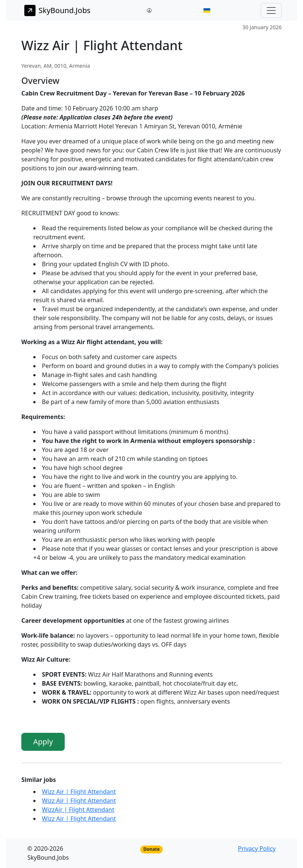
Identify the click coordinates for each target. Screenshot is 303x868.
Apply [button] (43, 742)
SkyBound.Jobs (57, 10)
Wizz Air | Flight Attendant (79, 792)
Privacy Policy (257, 849)
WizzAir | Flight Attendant (78, 810)
